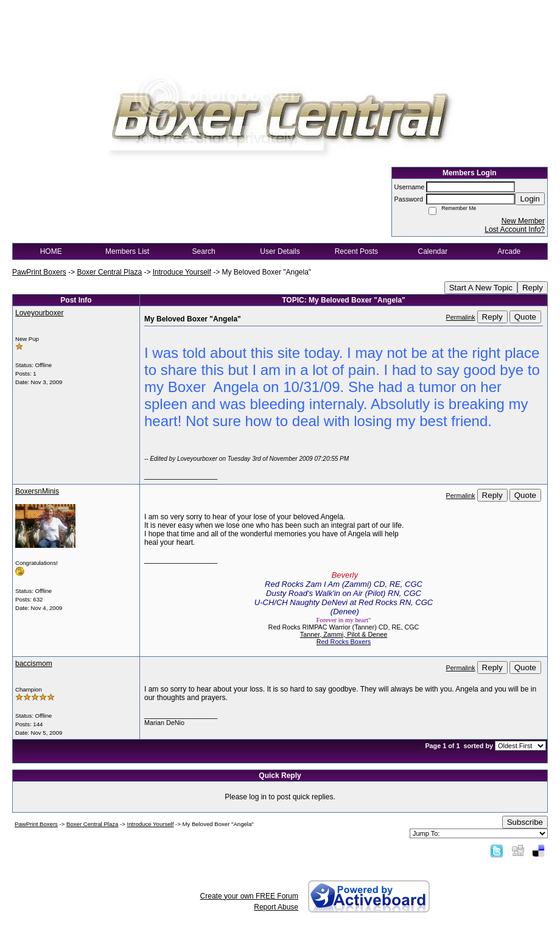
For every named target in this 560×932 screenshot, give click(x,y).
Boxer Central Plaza (109, 272)
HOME (51, 251)
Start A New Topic (481, 288)
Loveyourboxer (39, 313)
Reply (533, 288)
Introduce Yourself (182, 272)
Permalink (461, 317)
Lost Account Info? (515, 229)
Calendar (432, 251)
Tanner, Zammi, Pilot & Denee (344, 634)
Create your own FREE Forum (249, 896)
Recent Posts (356, 251)
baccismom (34, 664)
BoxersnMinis (37, 491)
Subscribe (525, 822)
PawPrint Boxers (39, 272)
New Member (523, 221)
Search (204, 251)
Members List (127, 251)
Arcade (509, 251)
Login (530, 199)
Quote (525, 317)
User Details (280, 251)
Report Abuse (276, 907)
